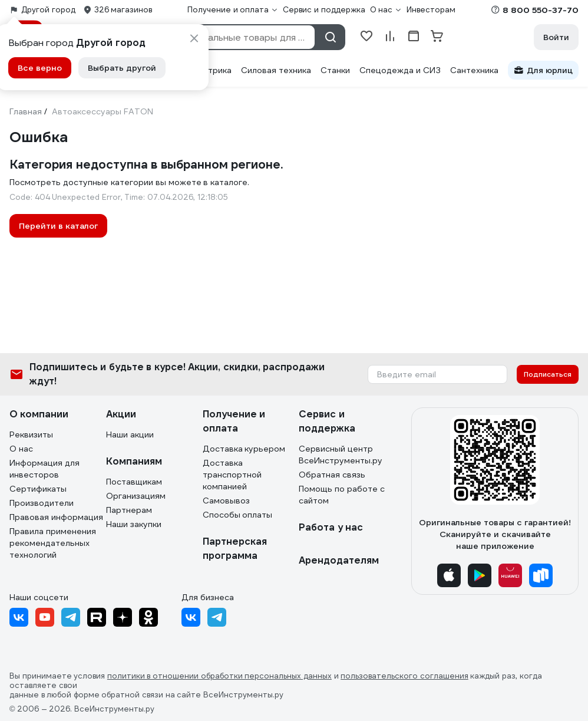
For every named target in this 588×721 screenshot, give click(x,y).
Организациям (136, 496)
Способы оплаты (238, 515)
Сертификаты (38, 489)
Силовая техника (276, 70)
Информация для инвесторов (44, 469)
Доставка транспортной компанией (232, 475)
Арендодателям (339, 560)
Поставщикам (134, 482)
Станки (335, 70)
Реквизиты (31, 434)
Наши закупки (134, 524)
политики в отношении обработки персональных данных (219, 676)
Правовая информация (56, 517)
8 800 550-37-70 (541, 10)
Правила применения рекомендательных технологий (53, 543)
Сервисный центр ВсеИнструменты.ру (341, 455)
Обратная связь (332, 475)
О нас (21, 449)
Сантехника (474, 70)
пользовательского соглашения (404, 676)
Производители (42, 503)
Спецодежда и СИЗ (400, 70)
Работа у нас (331, 527)
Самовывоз (226, 501)
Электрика (209, 70)
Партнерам (129, 510)
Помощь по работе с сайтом (342, 495)
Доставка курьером (244, 449)
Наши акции (130, 434)
